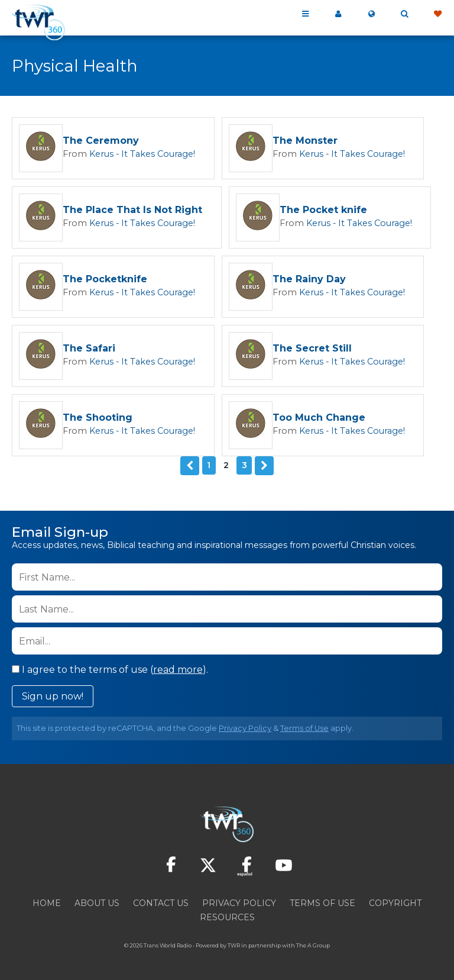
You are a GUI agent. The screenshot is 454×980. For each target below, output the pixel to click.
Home (47, 902)
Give (437, 14)
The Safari (89, 349)
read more (178, 668)
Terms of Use (304, 727)
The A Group (313, 944)
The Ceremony (101, 141)
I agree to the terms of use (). (110, 668)
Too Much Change (304, 418)
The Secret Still (297, 349)
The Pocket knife (322, 210)
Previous (190, 465)
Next (264, 465)
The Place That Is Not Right (132, 210)
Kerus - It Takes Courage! (133, 154)
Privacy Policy (245, 727)
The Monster (290, 141)
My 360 (338, 14)
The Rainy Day (294, 280)
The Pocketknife (105, 280)
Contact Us (161, 902)
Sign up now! (53, 695)
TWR (234, 944)
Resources (227, 916)
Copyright (395, 902)
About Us (97, 902)
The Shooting (98, 418)
